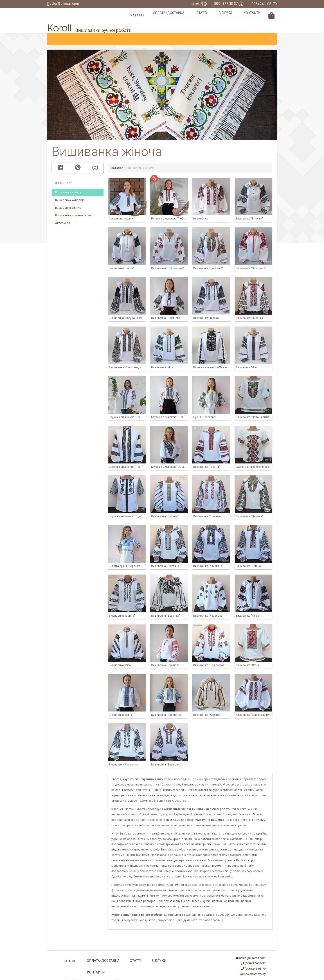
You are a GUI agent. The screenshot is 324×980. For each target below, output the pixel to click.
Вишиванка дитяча (68, 198)
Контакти (257, 15)
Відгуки (237, 15)
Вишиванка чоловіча (70, 190)
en (68, 966)
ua (62, 966)
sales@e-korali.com (64, 4)
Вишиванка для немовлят (73, 205)
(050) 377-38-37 (227, 4)
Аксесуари (63, 213)
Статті (221, 15)
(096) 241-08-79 (264, 4)
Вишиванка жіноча (68, 182)
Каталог (168, 15)
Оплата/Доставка (195, 15)
